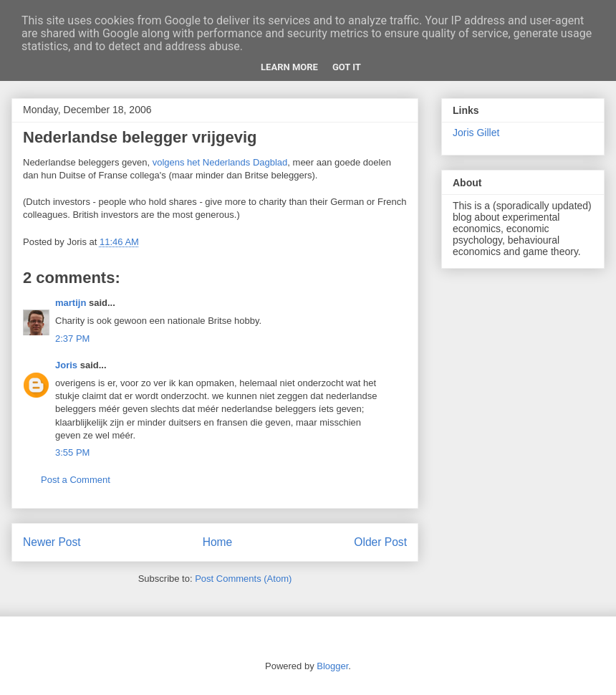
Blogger (332, 666)
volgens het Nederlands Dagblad (220, 162)
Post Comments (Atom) (243, 579)
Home (218, 542)
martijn (71, 303)
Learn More (289, 67)
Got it (347, 67)
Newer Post (52, 542)
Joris (66, 365)
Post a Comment (76, 480)
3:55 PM (72, 452)
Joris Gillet (476, 133)
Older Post (380, 542)
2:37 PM (72, 339)
